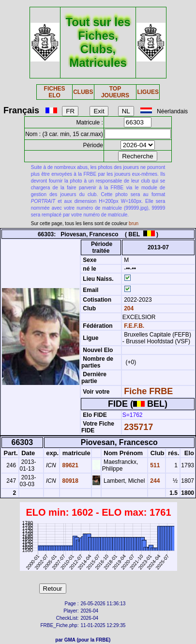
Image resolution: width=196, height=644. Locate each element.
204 (128, 308)
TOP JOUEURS (115, 92)
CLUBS (83, 92)
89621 (69, 465)
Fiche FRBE (148, 391)
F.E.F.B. (134, 326)
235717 (138, 427)
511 (154, 465)
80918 (69, 481)
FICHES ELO (55, 92)
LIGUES (148, 92)
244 (154, 481)
